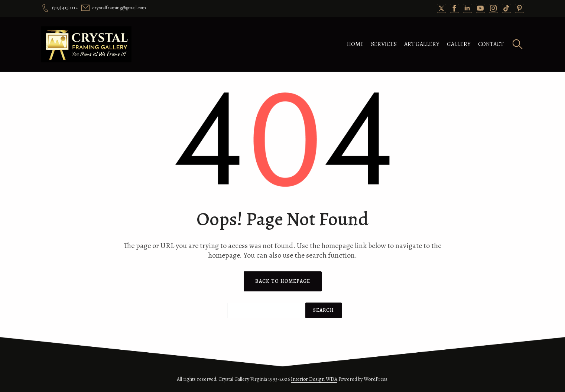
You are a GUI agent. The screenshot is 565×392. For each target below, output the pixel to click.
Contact (491, 44)
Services (384, 44)
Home (355, 44)
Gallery (459, 44)
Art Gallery (422, 44)
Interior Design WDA (314, 379)
